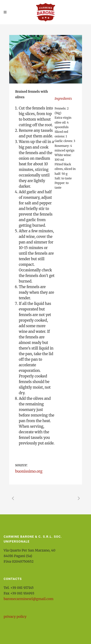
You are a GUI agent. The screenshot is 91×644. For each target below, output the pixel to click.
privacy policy (15, 617)
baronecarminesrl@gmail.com (29, 599)
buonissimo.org (29, 471)
